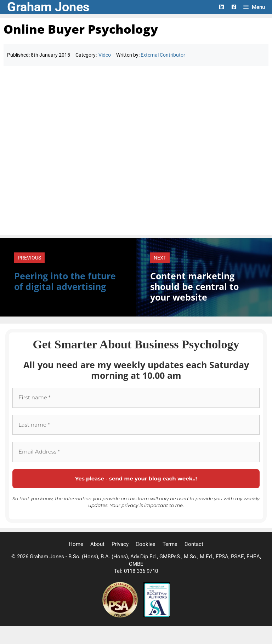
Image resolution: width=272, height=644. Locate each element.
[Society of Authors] (157, 616)
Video (105, 55)
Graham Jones (48, 7)
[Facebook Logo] (234, 7)
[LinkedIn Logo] (222, 7)
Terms (170, 544)
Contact (194, 544)
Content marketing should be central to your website (194, 286)
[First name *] (136, 398)
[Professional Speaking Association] (121, 616)
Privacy (120, 544)
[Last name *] (136, 425)
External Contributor (163, 55)
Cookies (146, 544)
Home (76, 544)
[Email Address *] (136, 452)
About (97, 544)
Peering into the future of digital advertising (65, 281)
